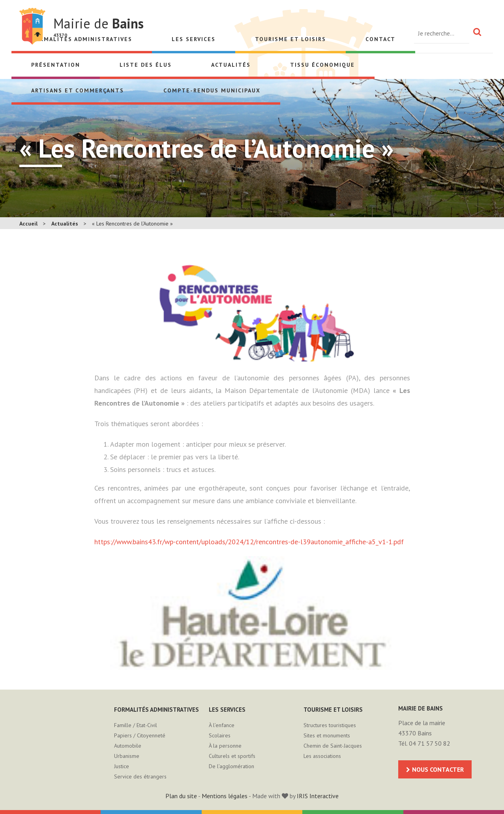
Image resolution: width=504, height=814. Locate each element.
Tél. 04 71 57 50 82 (424, 743)
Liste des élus (146, 65)
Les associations (322, 756)
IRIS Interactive (318, 796)
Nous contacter (438, 769)
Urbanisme (127, 756)
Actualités (231, 65)
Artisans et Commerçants (78, 90)
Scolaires (220, 735)
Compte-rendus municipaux (212, 90)
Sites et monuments (327, 735)
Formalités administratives (156, 710)
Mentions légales (225, 796)
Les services (194, 39)
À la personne (225, 746)
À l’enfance (222, 725)
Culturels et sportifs (232, 756)
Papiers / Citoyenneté (140, 735)
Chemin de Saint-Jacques (333, 746)
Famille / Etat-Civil (136, 725)
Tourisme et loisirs (290, 39)
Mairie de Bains (32, 26)
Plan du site (181, 796)
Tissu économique (322, 65)
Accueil (28, 224)
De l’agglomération (231, 766)
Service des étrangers (140, 776)
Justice (122, 766)
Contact (380, 39)
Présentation (56, 65)
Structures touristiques (330, 725)
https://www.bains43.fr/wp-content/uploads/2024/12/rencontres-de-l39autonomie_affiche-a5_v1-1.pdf (249, 542)
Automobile (128, 746)
